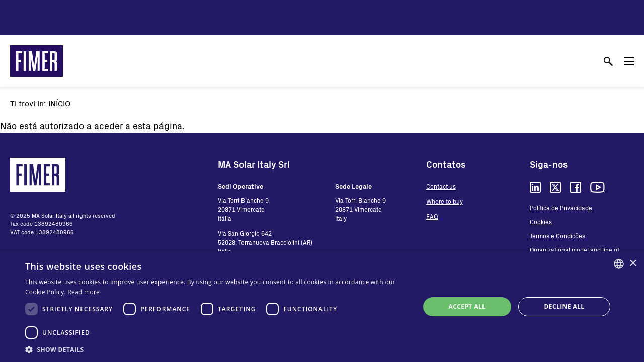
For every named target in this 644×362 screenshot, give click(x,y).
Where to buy (445, 201)
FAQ (432, 216)
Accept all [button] (467, 306)
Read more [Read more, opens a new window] (84, 292)
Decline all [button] (565, 306)
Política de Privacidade (561, 208)
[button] (217, 349)
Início (59, 103)
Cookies (541, 222)
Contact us (441, 186)
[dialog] (322, 307)
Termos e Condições (557, 236)
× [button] (633, 264)
